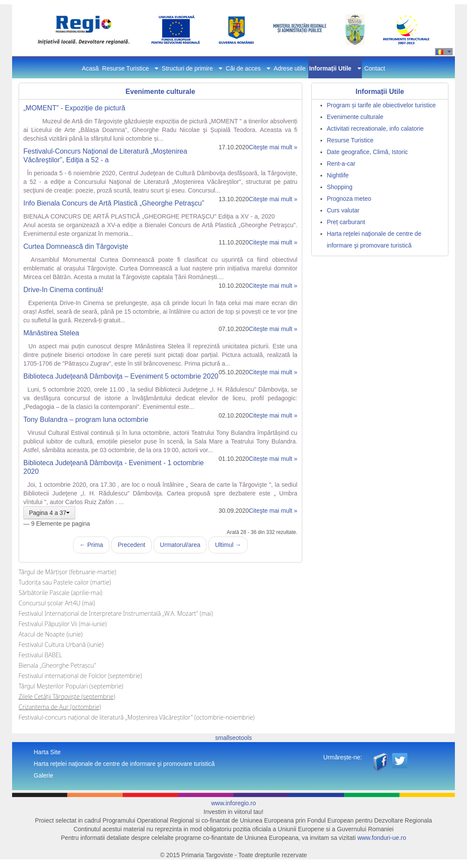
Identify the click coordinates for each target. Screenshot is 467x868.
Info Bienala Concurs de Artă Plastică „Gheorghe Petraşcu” (114, 203)
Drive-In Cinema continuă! (63, 290)
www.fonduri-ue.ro (382, 838)
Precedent (131, 545)
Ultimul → (228, 545)
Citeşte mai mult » (273, 147)
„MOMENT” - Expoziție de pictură (74, 108)
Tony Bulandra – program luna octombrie (86, 420)
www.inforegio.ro (233, 803)
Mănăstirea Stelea (51, 333)
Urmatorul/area (180, 545)
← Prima (91, 545)
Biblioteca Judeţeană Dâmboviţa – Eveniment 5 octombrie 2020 (121, 376)
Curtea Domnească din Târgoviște (76, 246)
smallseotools (234, 738)
